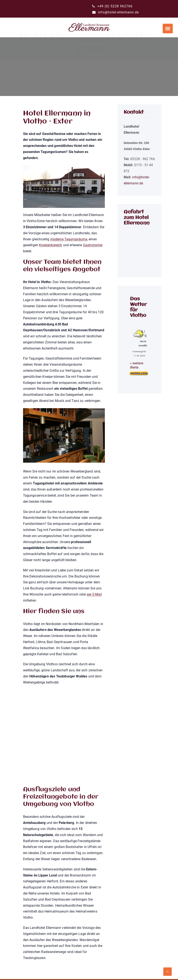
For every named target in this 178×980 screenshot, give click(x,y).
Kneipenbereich (51, 245)
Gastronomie (93, 245)
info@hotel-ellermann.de (116, 12)
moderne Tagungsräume (69, 239)
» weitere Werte (137, 365)
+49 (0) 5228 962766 (112, 6)
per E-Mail (94, 594)
